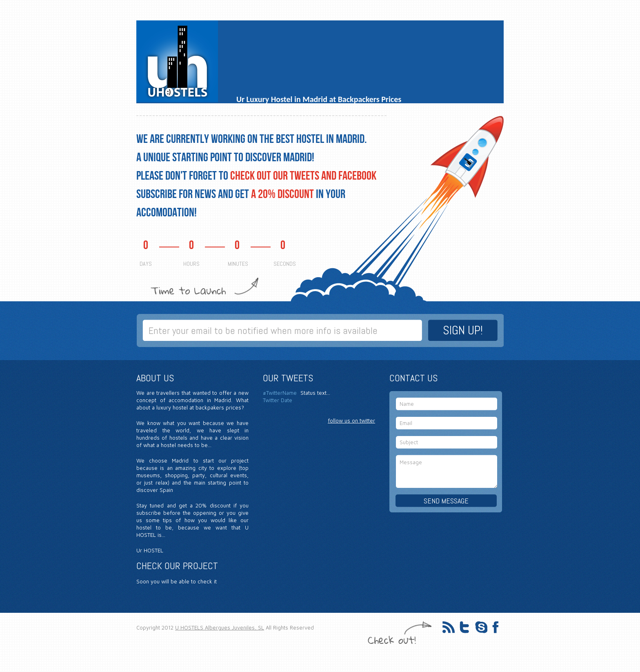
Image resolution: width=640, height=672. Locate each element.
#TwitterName (280, 393)
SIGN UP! (463, 330)
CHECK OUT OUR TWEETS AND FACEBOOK (303, 176)
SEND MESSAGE (446, 501)
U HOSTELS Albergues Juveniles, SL (220, 627)
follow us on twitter (351, 421)
